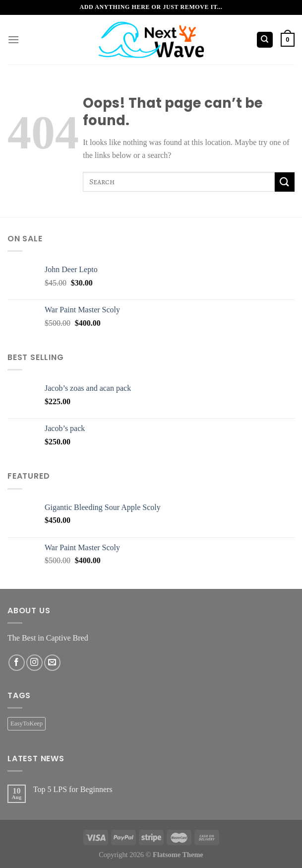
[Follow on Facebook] (17, 663)
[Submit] (285, 182)
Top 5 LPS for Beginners (73, 789)
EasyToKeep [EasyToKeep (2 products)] (27, 723)
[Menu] (13, 39)
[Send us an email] (52, 663)
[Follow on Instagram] (34, 663)
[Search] (265, 40)
